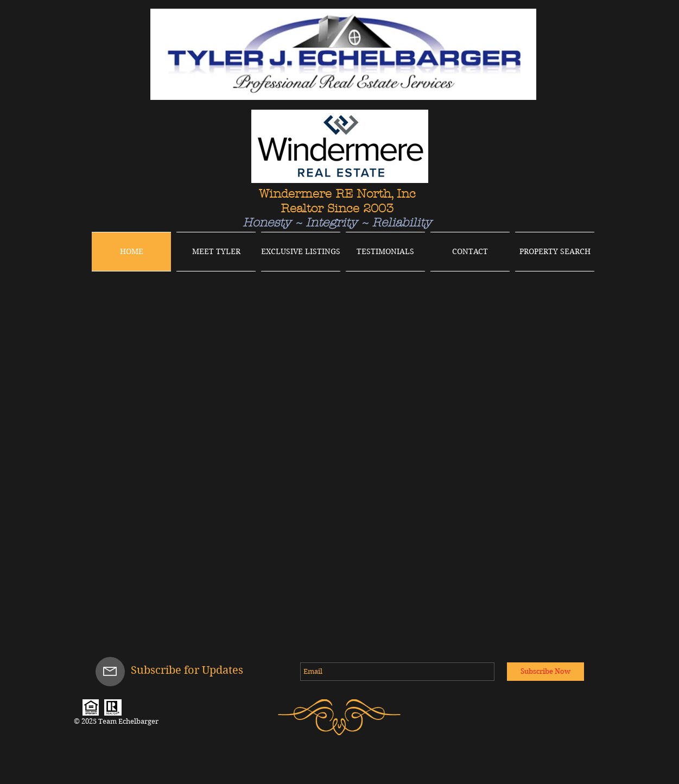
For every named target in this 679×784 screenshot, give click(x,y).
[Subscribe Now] (545, 672)
